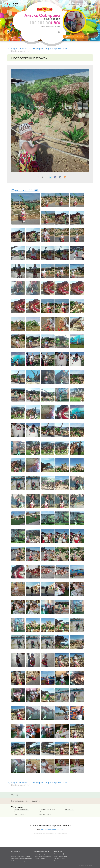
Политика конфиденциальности (65, 854)
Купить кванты (58, 861)
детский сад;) (70, 809)
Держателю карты (42, 851)
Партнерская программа (43, 854)
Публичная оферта (60, 856)
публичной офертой (61, 833)
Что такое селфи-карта (19, 854)
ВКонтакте (59, 32)
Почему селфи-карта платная (21, 859)
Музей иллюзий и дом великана (50, 812)
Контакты (58, 851)
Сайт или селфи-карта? (19, 861)
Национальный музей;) (22, 809)
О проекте (15, 851)
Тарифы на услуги (60, 859)
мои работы (69, 812)
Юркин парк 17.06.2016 (25, 190)
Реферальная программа (43, 856)
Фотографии (17, 807)
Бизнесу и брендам (41, 859)
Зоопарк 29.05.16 (45, 814)
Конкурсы (17, 812)
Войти (94, 4)
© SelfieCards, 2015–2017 (87, 865)
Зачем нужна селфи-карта (20, 856)
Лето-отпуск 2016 (20, 814)
